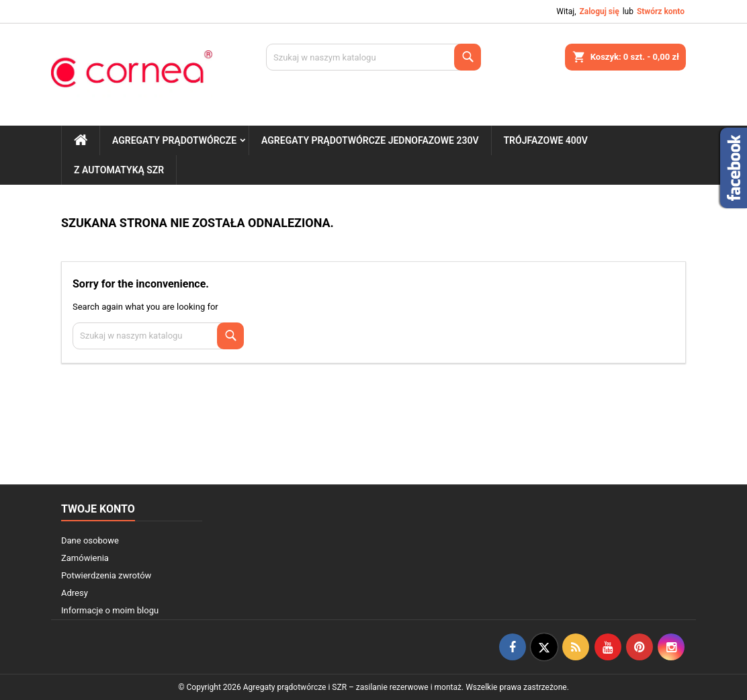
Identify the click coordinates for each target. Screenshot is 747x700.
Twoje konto (98, 509)
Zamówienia (85, 558)
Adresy (75, 593)
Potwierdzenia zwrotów (106, 575)
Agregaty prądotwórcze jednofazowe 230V (370, 140)
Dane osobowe (90, 540)
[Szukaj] (373, 57)
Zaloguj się (599, 11)
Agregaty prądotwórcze (174, 140)
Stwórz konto (661, 11)
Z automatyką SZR (119, 170)
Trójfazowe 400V (546, 140)
